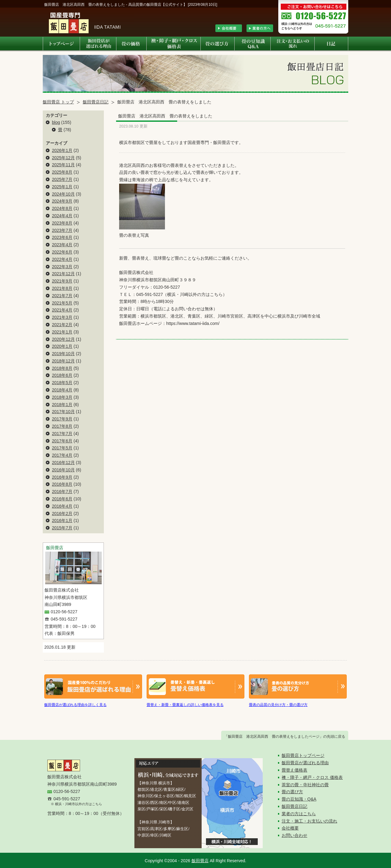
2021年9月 (62, 281)
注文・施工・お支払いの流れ (309, 821)
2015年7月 (62, 528)
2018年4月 (62, 390)
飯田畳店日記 (96, 102)
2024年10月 (63, 194)
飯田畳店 (200, 861)
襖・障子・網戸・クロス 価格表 (312, 777)
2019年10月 (63, 354)
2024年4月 (62, 216)
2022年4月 (62, 259)
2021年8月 (62, 288)
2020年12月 (63, 339)
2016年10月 (63, 470)
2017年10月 (63, 412)
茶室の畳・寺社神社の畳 (305, 785)
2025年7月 (62, 179)
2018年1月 (62, 405)
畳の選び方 (292, 792)
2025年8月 (62, 172)
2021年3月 (62, 317)
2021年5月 (62, 303)
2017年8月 (62, 426)
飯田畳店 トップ (58, 102)
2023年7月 (62, 230)
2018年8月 (62, 368)
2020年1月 (62, 346)
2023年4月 (62, 245)
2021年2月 (62, 325)
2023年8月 (62, 223)
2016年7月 (62, 492)
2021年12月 (63, 274)
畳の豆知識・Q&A (299, 799)
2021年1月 (62, 332)
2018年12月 (63, 361)
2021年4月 (62, 310)
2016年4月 (62, 506)
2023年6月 (62, 237)
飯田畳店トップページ (303, 755)
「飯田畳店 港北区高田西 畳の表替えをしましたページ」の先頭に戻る (285, 737)
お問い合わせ (294, 835)
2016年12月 (63, 463)
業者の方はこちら (299, 814)
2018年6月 (62, 375)
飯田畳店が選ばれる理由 (305, 763)
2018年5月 (62, 383)
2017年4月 (62, 455)
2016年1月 (62, 520)
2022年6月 (62, 252)
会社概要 (290, 828)
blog (56, 122)
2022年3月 (62, 267)
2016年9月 (62, 477)
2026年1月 (62, 150)
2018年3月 (62, 397)
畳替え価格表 (294, 770)
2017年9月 (62, 419)
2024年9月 (62, 201)
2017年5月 (62, 448)
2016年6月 (62, 499)
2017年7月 (62, 434)
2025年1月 (62, 187)
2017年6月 (62, 441)
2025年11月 (63, 165)
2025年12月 (63, 158)
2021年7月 (62, 296)
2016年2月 (62, 513)
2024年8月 (62, 208)
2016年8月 (62, 484)
